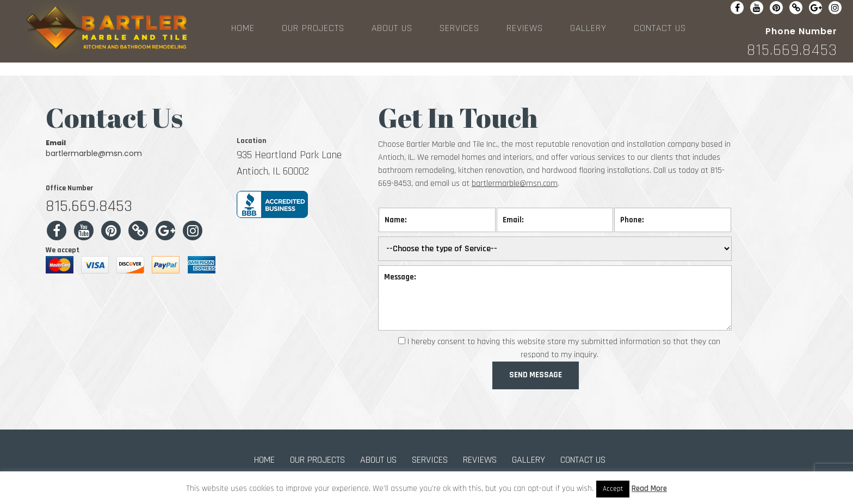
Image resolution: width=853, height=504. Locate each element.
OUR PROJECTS (313, 28)
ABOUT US (392, 28)
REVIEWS (525, 28)
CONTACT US (660, 28)
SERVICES (459, 28)
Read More (649, 489)
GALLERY (588, 28)
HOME (243, 28)
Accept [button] (613, 489)
